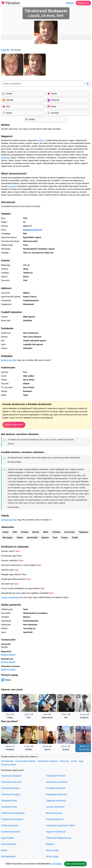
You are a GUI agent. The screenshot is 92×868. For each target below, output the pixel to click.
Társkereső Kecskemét (12, 819)
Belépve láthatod (8, 655)
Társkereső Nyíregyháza (13, 813)
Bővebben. (57, 864)
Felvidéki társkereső (56, 788)
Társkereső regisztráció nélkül (60, 825)
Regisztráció (83, 3)
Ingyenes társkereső (56, 832)
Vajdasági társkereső (56, 801)
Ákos (9, 714)
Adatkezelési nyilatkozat (48, 761)
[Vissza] (5, 706)
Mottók (4, 850)
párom (41, 140)
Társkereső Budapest (11, 776)
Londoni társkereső (55, 807)
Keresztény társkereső (57, 782)
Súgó (81, 761)
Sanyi (27, 714)
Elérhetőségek (7, 761)
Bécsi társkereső (54, 813)
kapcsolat (12, 186)
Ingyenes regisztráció (14, 425)
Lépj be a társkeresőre (11, 597)
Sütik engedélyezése (75, 864)
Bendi (46, 746)
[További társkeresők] (87, 706)
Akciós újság (52, 850)
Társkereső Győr (9, 807)
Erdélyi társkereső (10, 825)
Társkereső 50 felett (56, 776)
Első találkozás (8, 857)
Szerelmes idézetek (10, 832)
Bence (64, 746)
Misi (46, 714)
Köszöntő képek (9, 844)
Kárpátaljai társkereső (56, 794)
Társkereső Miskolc (10, 788)
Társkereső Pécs (9, 801)
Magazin (50, 844)
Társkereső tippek (9, 765)
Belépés (70, 3)
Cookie (74, 761)
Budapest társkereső (33, 230)
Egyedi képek (8, 838)
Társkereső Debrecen (11, 782)
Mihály (83, 746)
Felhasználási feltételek (25, 761)
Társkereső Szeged (10, 794)
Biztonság (64, 761)
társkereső (6, 158)
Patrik (64, 714)
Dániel (83, 714)
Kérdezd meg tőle (9, 360)
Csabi (27, 746)
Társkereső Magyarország (59, 838)
